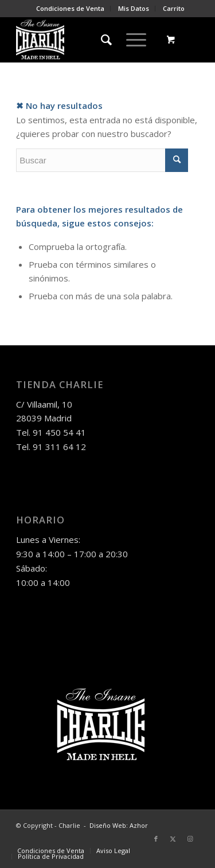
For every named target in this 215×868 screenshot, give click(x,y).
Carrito (174, 8)
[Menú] (130, 40)
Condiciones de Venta (70, 8)
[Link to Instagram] (190, 839)
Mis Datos (134, 8)
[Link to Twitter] (173, 839)
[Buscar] (101, 40)
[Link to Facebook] (156, 839)
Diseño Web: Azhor (119, 825)
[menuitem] (71, 9)
